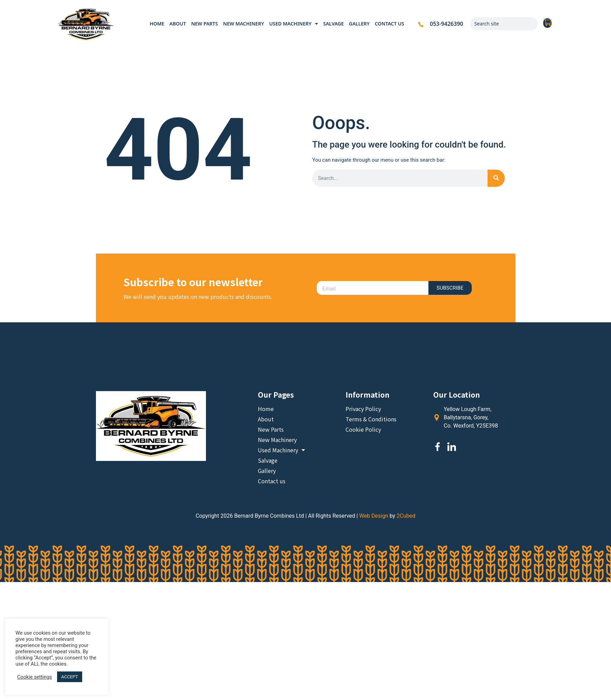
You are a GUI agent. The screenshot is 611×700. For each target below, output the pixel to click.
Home (157, 24)
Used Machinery (294, 24)
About (178, 24)
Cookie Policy (363, 429)
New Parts (205, 24)
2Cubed (406, 516)
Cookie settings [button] (35, 677)
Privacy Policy (363, 409)
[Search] (531, 24)
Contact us (390, 24)
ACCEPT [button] (70, 677)
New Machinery (244, 24)
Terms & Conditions (371, 419)
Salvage (334, 24)
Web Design (374, 516)
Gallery (359, 24)
